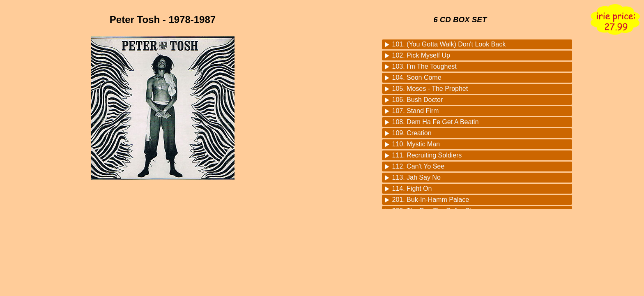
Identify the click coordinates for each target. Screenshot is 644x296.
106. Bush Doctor (418, 100)
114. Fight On (412, 188)
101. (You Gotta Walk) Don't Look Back (449, 44)
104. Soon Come (417, 77)
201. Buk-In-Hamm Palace (431, 200)
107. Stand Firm (416, 111)
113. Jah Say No (416, 177)
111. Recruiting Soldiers (427, 155)
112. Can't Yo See (419, 166)
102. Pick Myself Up (421, 55)
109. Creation (412, 133)
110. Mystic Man (416, 144)
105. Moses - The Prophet (430, 89)
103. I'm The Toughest (424, 66)
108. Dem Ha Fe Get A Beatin (436, 122)
